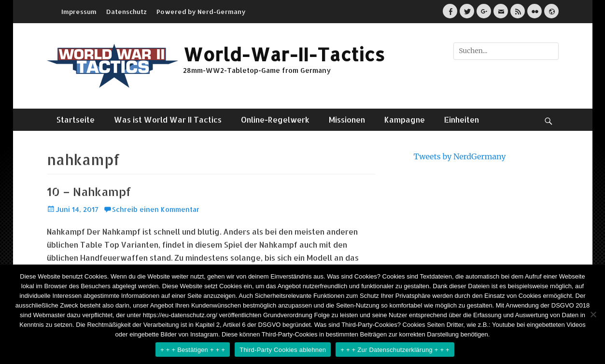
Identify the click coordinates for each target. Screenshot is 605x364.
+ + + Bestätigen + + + (193, 350)
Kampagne (405, 119)
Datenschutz (127, 12)
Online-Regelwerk (275, 119)
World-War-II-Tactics (284, 54)
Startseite (76, 119)
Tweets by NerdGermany (460, 156)
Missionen (347, 119)
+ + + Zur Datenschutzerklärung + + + (395, 350)
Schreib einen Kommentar (156, 209)
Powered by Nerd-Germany (201, 12)
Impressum (79, 12)
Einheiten (462, 119)
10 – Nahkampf (89, 191)
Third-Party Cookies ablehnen (283, 350)
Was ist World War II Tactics (168, 119)
